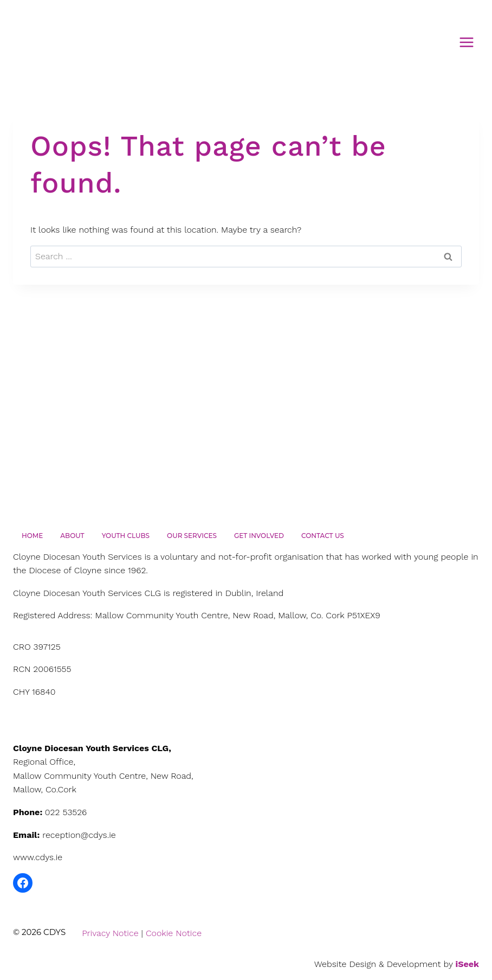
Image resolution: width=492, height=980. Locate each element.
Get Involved (259, 536)
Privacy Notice (110, 933)
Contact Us (323, 536)
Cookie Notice (174, 933)
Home (32, 536)
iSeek (467, 964)
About (72, 536)
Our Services (192, 536)
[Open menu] (466, 42)
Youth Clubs (126, 536)
